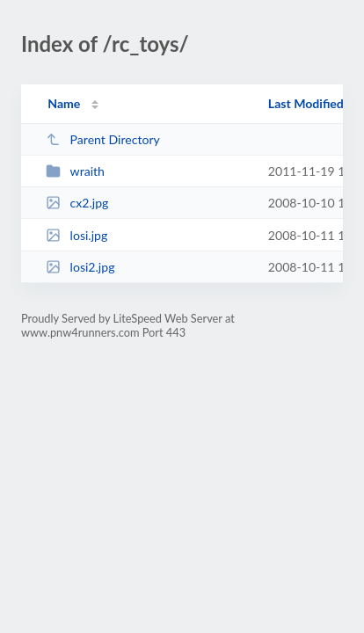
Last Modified (306, 103)
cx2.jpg (77, 203)
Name (64, 103)
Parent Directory (103, 139)
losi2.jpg (80, 267)
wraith (75, 171)
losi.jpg (76, 235)
